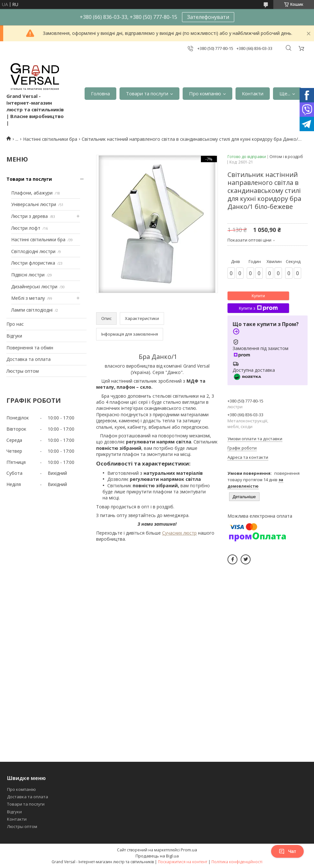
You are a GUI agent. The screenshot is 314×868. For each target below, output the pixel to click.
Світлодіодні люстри (33, 251)
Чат (287, 851)
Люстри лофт (26, 228)
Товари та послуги (147, 93)
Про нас (15, 324)
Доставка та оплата (29, 359)
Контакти (253, 93)
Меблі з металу (28, 298)
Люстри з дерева (29, 216)
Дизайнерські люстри (34, 287)
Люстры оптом (23, 371)
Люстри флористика (33, 263)
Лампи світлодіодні (32, 310)
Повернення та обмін (30, 348)
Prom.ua (189, 850)
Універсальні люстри (34, 204)
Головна (100, 93)
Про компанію (205, 93)
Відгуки (14, 336)
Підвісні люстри (28, 275)
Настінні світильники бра (50, 139)
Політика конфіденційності (237, 862)
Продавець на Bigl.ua (157, 856)
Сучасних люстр (179, 533)
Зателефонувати (208, 17)
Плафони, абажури (32, 193)
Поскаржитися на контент (183, 862)
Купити (258, 296)
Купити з (258, 308)
